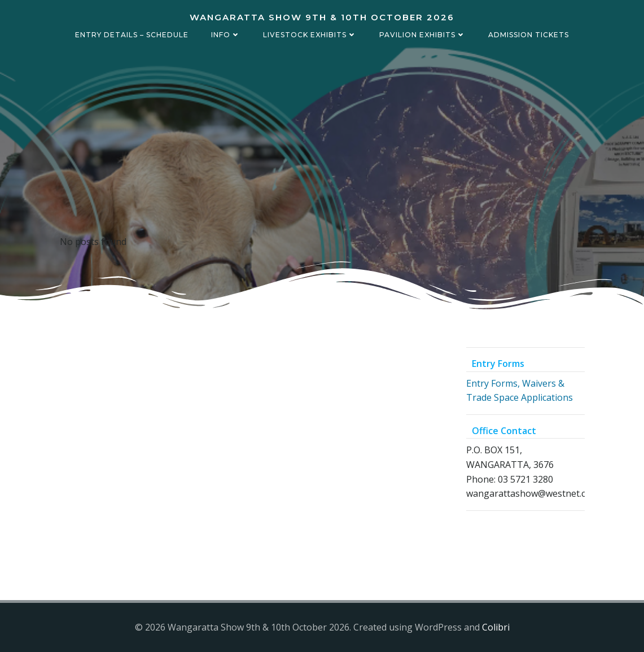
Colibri (496, 627)
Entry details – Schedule (132, 35)
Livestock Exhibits (310, 35)
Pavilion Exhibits (422, 35)
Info (226, 35)
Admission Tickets (529, 35)
